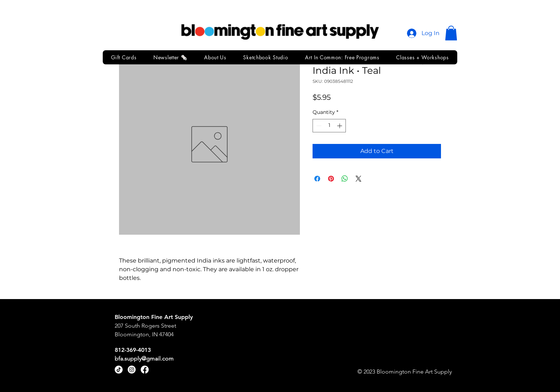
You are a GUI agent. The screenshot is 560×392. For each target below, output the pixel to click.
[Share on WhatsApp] (345, 179)
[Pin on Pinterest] (331, 179)
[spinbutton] (329, 126)
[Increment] (340, 126)
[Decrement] (318, 126)
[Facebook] (145, 370)
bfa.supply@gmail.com (144, 359)
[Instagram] (132, 370)
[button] (451, 33)
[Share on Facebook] (317, 179)
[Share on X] (359, 179)
